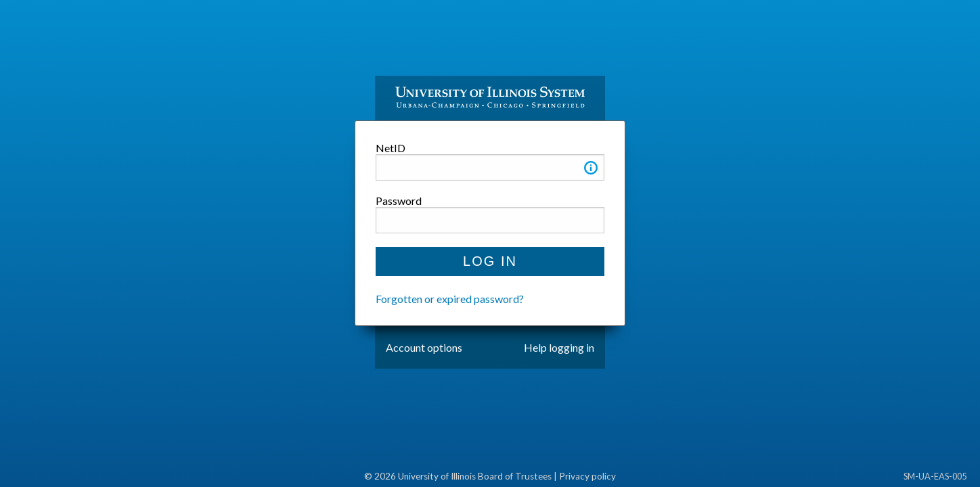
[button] (591, 170)
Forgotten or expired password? (450, 299)
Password (399, 201)
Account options (424, 347)
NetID (391, 148)
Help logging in (559, 347)
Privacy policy (587, 476)
